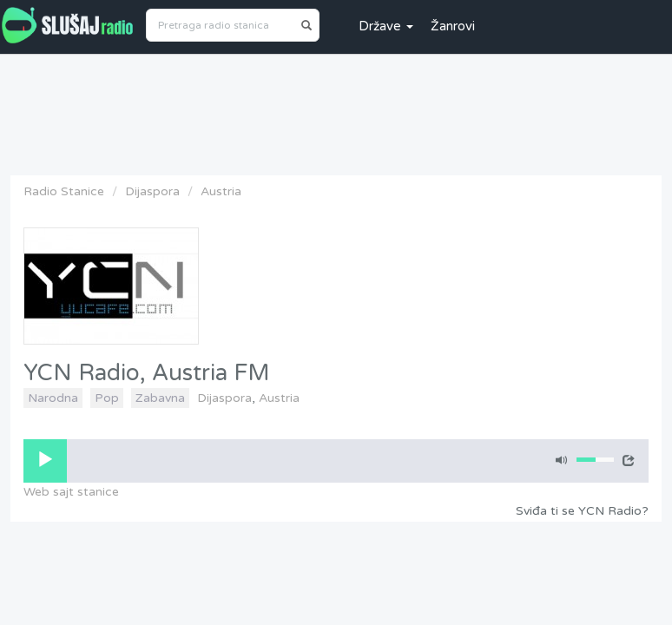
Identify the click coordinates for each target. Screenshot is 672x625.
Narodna (53, 398)
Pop (107, 398)
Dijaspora (152, 191)
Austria (221, 191)
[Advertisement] (336, 110)
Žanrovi (453, 26)
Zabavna (160, 398)
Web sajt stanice (71, 492)
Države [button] (386, 26)
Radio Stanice (64, 191)
